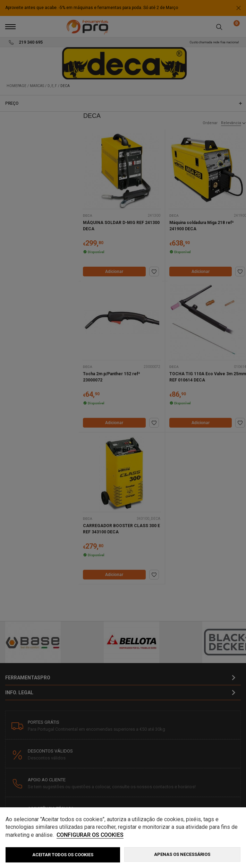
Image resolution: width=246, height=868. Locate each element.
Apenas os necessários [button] (182, 854)
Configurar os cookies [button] (90, 835)
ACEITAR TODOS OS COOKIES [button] (63, 855)
